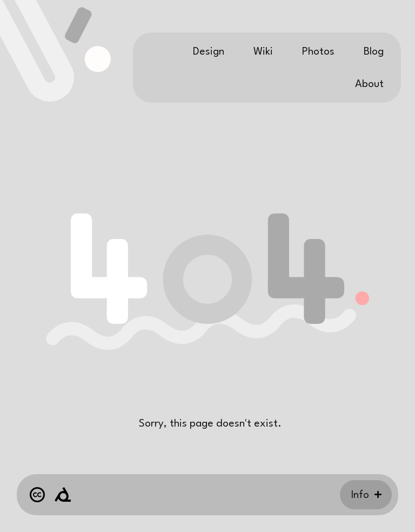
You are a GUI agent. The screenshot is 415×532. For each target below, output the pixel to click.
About (369, 84)
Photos (318, 52)
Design (209, 52)
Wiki (263, 52)
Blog (374, 52)
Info (360, 495)
